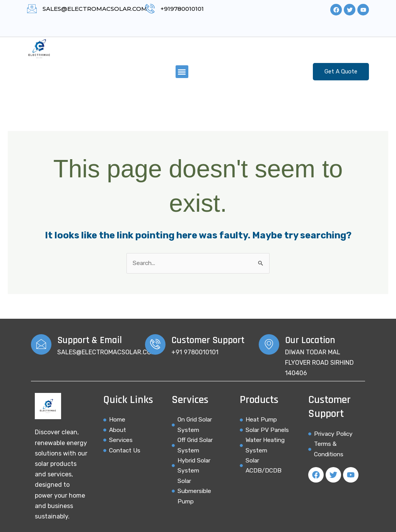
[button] (182, 72)
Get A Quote (341, 71)
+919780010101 (182, 9)
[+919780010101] (150, 9)
